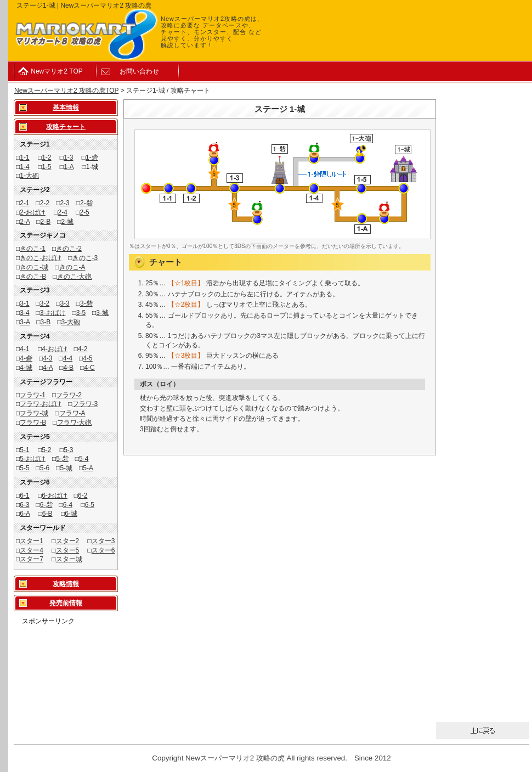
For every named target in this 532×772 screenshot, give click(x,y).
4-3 (47, 358)
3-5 (81, 313)
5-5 (24, 468)
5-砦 (62, 459)
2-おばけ (33, 212)
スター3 (103, 541)
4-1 (24, 349)
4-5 (87, 358)
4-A (48, 368)
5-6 (45, 468)
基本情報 (66, 108)
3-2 (45, 303)
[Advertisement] (66, 660)
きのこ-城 (34, 267)
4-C (89, 368)
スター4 (32, 550)
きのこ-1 (33, 249)
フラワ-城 (34, 413)
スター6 (103, 550)
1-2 (46, 157)
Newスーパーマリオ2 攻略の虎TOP (66, 91)
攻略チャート (66, 127)
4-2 (83, 349)
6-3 (24, 505)
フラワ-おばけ (41, 404)
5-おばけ (33, 459)
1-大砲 (29, 176)
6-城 (71, 514)
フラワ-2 (69, 395)
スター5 (68, 550)
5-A (88, 468)
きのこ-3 (85, 258)
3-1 (24, 303)
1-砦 (92, 157)
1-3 (68, 157)
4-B (68, 368)
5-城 (66, 468)
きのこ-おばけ (41, 258)
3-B (46, 322)
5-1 (24, 450)
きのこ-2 (69, 249)
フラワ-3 (85, 404)
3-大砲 (70, 322)
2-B (46, 222)
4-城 (26, 368)
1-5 (46, 167)
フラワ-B (33, 422)
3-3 (64, 303)
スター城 (69, 559)
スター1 (32, 541)
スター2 (68, 541)
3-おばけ (53, 313)
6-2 (83, 495)
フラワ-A (72, 413)
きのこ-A (72, 267)
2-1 (24, 203)
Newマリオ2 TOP (56, 71)
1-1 (24, 157)
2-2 (45, 203)
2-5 (84, 212)
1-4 (24, 167)
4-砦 (26, 358)
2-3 (64, 203)
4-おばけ (55, 349)
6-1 (24, 495)
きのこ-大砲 (75, 277)
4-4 (68, 358)
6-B (47, 514)
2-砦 (86, 203)
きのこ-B (33, 277)
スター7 (32, 559)
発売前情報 (66, 603)
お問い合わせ (139, 71)
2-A (25, 222)
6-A (25, 514)
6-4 (68, 505)
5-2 (46, 450)
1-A (69, 167)
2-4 (63, 212)
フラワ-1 (33, 395)
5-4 (84, 459)
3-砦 (86, 303)
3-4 (24, 313)
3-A (25, 322)
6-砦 (46, 505)
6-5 (90, 505)
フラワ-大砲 (75, 422)
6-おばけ (55, 495)
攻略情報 (66, 584)
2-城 (67, 222)
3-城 (102, 313)
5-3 (68, 450)
